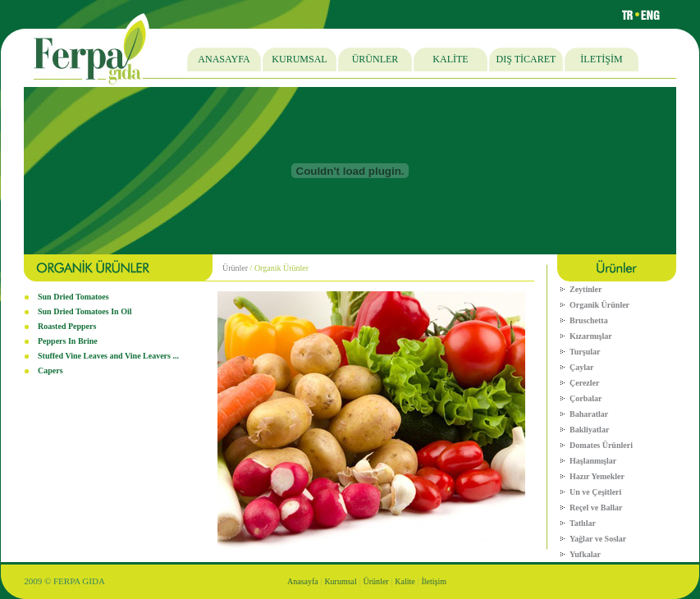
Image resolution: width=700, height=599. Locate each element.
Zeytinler (586, 289)
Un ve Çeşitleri (595, 492)
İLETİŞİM (601, 59)
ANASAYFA (224, 59)
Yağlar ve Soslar (598, 539)
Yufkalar (585, 554)
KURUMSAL (299, 59)
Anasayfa (303, 581)
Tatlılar (583, 523)
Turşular (585, 352)
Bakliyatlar (589, 430)
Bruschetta (589, 320)
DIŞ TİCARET (526, 59)
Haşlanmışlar (593, 461)
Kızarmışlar (591, 336)
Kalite (405, 581)
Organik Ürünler (599, 305)
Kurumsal (340, 581)
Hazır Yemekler (597, 476)
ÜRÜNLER (375, 59)
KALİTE (450, 59)
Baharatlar (589, 414)
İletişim (435, 581)
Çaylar (581, 367)
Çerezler (584, 383)
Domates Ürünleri (601, 445)
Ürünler (235, 268)
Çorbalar (586, 398)
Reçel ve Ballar (596, 508)
